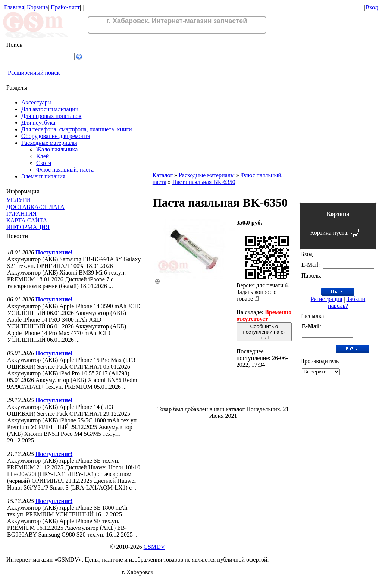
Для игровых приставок (51, 116)
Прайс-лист (65, 7)
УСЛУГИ (18, 200)
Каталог (163, 175)
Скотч (44, 163)
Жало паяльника (57, 149)
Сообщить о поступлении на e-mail (264, 332)
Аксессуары (36, 102)
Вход (372, 7)
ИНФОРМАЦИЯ (28, 227)
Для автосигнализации (50, 109)
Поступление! (54, 252)
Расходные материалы (49, 143)
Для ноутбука (38, 123)
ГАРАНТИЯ (21, 214)
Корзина (37, 7)
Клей (43, 156)
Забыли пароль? (347, 302)
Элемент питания (43, 176)
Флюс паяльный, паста (65, 170)
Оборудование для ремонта (56, 136)
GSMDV (154, 547)
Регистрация (327, 299)
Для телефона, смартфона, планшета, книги (77, 129)
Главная (14, 7)
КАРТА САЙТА (27, 220)
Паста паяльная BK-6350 (204, 182)
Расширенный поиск (34, 73)
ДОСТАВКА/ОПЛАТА (35, 207)
